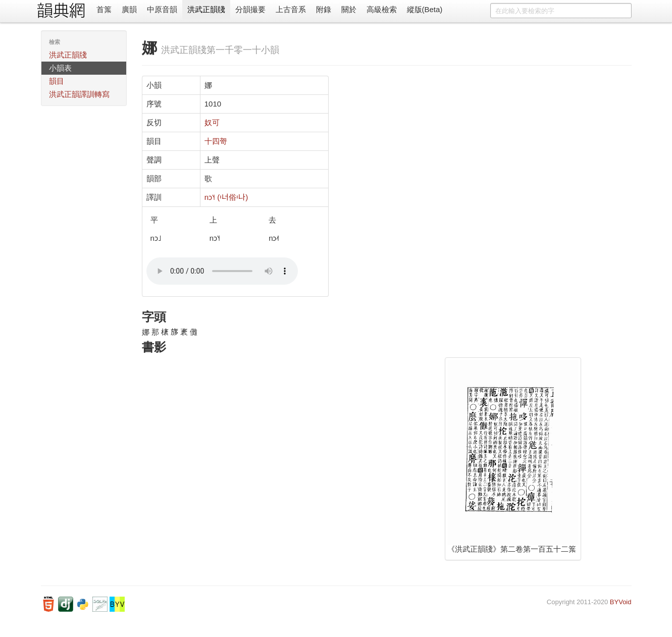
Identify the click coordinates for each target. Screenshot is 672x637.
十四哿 (216, 141)
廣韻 (129, 9)
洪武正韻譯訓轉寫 (79, 94)
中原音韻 (162, 9)
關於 (349, 9)
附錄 (324, 9)
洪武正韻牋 (206, 9)
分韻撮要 (250, 9)
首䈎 (104, 9)
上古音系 (291, 9)
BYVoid (621, 602)
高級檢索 (382, 9)
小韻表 (60, 68)
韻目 (57, 81)
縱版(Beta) (425, 9)
